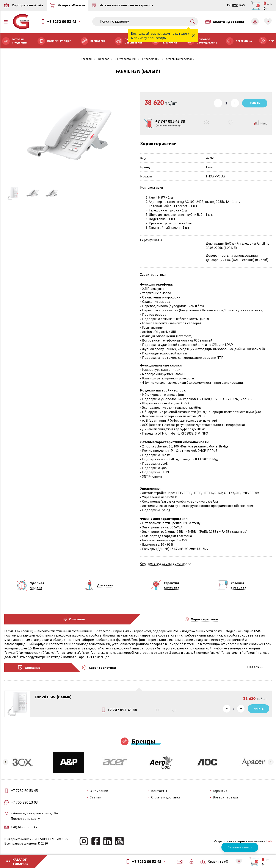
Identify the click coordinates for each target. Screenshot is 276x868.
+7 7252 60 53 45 (62, 22)
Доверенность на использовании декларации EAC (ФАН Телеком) (232, 258)
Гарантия (220, 791)
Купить (259, 709)
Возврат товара (225, 797)
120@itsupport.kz (24, 827)
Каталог (104, 59)
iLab (269, 841)
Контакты (159, 791)
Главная (87, 59)
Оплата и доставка (166, 797)
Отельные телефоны (180, 59)
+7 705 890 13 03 (24, 802)
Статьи (95, 797)
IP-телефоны (151, 59)
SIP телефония (126, 59)
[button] (5, 762)
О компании (99, 791)
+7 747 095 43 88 (122, 710)
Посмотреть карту (25, 818)
